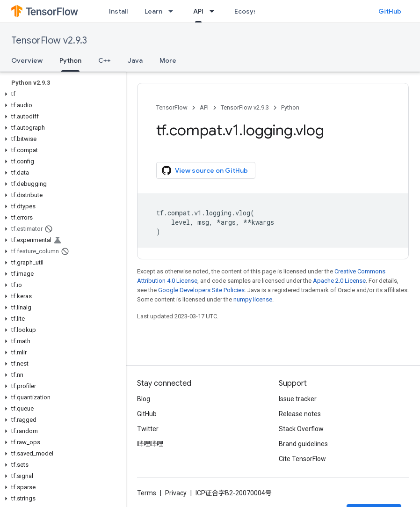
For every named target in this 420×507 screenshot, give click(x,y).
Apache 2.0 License (339, 281)
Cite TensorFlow (302, 459)
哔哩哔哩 (150, 444)
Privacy (176, 493)
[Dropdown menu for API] (215, 11)
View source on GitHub (205, 170)
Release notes (300, 414)
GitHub (390, 11)
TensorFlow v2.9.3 (49, 40)
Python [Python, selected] (70, 60)
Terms (147, 493)
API (204, 107)
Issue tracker (298, 399)
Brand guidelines (303, 444)
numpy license (253, 299)
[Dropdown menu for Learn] (174, 11)
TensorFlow (172, 107)
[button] (61, 94)
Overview (27, 60)
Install (118, 11)
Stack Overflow (301, 429)
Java (135, 60)
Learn (153, 11)
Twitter (148, 429)
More (168, 60)
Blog (144, 399)
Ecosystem (252, 11)
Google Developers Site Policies (201, 290)
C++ (105, 60)
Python (290, 107)
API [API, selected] (198, 11)
